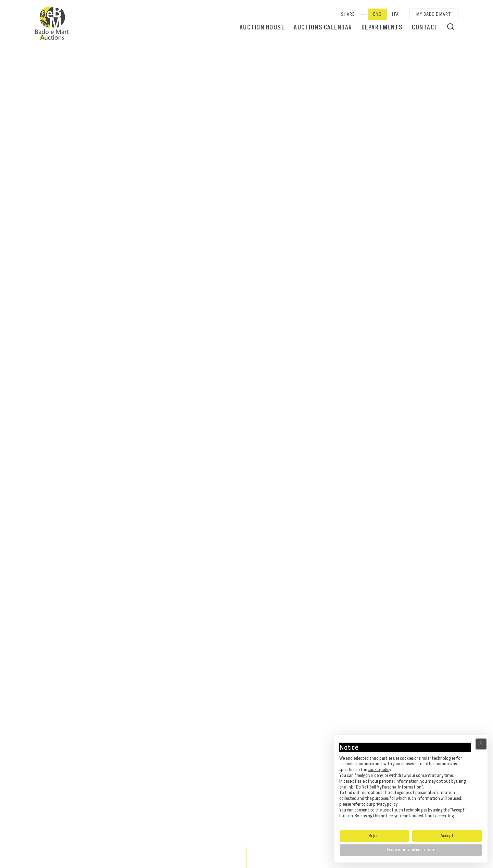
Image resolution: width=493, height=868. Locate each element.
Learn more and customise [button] (411, 850)
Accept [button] (447, 836)
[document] (411, 782)
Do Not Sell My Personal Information (389, 787)
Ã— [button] (481, 744)
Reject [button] (375, 836)
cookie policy (379, 770)
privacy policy (385, 804)
